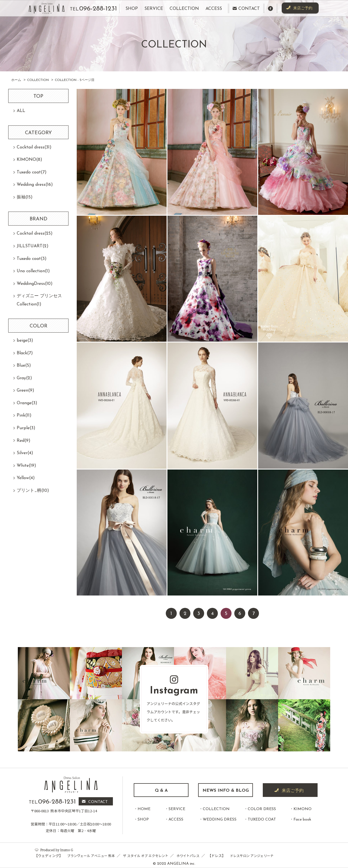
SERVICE (177, 809)
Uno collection (33, 271)
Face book (302, 820)
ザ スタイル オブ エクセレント (146, 856)
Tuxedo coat (32, 172)
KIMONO (29, 160)
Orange (27, 403)
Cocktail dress (34, 147)
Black (25, 353)
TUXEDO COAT (262, 820)
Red (24, 441)
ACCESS (176, 820)
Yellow (26, 478)
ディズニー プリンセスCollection (39, 300)
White (26, 466)
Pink (24, 415)
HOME (144, 809)
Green (25, 391)
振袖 (25, 197)
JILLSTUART (33, 246)
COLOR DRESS (262, 809)
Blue (24, 366)
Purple (26, 428)
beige (25, 341)
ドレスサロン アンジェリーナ (252, 856)
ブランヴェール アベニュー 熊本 (91, 856)
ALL (21, 111)
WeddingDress (35, 284)
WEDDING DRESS (220, 820)
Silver (25, 453)
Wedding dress (35, 185)
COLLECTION (216, 809)
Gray (24, 378)
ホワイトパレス (188, 856)
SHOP (143, 820)
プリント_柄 (33, 491)
